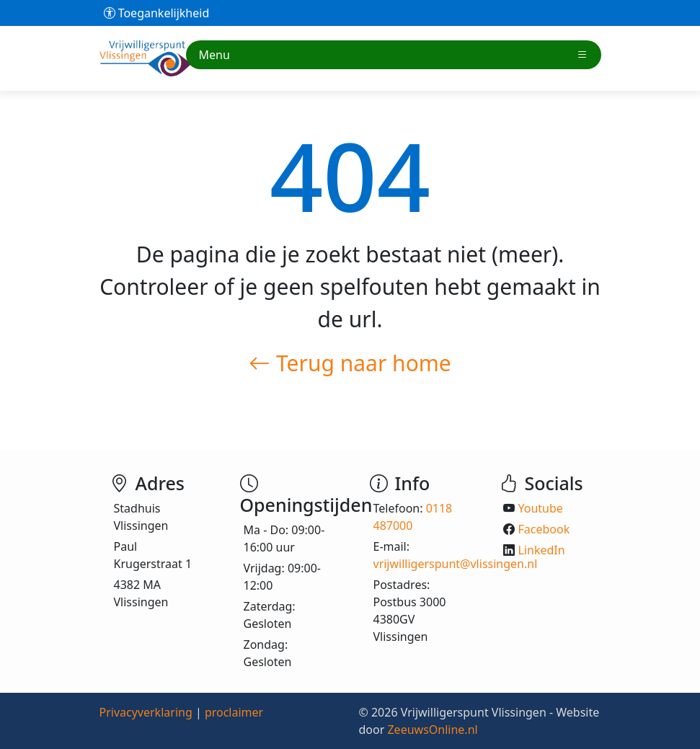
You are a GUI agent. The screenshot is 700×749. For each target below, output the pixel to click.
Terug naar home (350, 363)
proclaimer (234, 712)
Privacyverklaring (146, 712)
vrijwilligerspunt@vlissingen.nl (456, 564)
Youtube (541, 508)
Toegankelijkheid (157, 13)
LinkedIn (542, 550)
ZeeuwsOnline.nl (432, 730)
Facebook (544, 529)
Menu (394, 55)
